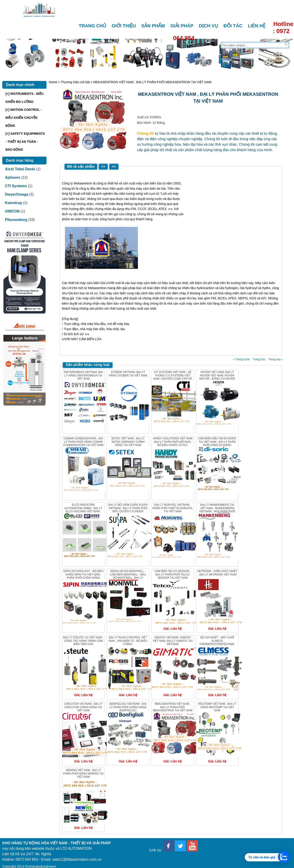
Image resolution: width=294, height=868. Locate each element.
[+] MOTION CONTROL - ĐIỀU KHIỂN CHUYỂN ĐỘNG (24, 118)
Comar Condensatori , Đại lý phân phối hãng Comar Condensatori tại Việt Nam (83, 442)
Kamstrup (14, 203)
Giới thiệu (124, 26)
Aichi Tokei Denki (20, 169)
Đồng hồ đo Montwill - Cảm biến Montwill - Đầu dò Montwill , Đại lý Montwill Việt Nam (128, 576)
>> (103, 167)
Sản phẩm (153, 26)
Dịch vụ (209, 26)
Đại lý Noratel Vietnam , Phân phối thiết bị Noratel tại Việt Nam (173, 508)
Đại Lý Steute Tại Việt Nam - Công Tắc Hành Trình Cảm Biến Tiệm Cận (83, 641)
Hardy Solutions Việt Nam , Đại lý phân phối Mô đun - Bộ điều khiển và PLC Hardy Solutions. (173, 443)
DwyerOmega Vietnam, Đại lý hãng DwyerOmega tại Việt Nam (83, 375)
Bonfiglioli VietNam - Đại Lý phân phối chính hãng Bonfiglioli (128, 707)
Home (53, 82)
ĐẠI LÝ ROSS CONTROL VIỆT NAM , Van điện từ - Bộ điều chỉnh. (128, 641)
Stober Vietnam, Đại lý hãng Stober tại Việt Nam (128, 374)
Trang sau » (275, 359)
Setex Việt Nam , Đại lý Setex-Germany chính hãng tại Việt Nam (128, 442)
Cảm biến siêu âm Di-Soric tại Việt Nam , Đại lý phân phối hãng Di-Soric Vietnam (217, 443)
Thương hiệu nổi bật (75, 82)
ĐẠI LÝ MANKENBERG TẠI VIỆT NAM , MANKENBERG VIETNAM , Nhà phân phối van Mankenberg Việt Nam (217, 510)
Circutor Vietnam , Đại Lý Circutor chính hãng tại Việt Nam (83, 707)
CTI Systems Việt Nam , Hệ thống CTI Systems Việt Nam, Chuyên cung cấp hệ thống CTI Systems (173, 377)
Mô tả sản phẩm (81, 167)
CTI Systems (16, 186)
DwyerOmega (17, 194)
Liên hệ (257, 26)
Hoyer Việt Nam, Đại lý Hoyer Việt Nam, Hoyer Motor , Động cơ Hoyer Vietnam (217, 377)
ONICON (12, 211)
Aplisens (13, 177)
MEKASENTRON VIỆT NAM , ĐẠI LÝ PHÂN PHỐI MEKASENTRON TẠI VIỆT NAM (173, 707)
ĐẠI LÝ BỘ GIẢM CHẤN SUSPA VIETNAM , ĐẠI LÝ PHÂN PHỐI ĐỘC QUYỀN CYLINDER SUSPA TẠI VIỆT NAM (128, 510)
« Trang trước (241, 359)
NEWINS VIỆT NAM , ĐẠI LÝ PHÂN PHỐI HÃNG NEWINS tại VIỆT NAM (83, 773)
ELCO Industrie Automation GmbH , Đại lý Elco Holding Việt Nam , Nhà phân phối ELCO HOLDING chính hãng (83, 511)
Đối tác (233, 26)
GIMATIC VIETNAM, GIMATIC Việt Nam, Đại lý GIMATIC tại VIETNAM (173, 641)
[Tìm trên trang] (252, 45)
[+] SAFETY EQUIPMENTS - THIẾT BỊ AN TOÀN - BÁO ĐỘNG (25, 142)
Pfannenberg (16, 220)
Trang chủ (93, 26)
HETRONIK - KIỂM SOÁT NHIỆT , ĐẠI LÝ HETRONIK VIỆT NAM (217, 573)
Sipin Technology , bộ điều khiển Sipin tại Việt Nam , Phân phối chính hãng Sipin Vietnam (83, 576)
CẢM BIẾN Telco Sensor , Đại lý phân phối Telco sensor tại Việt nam (173, 574)
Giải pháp (182, 26)
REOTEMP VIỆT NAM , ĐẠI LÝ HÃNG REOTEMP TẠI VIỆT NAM (217, 707)
